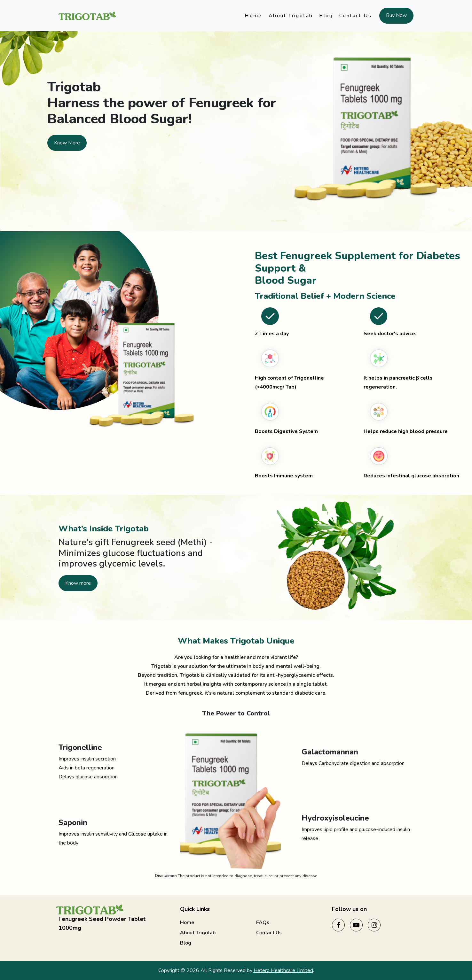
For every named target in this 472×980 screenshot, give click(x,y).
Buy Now (396, 15)
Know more (78, 583)
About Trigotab (291, 16)
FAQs (263, 922)
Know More (67, 143)
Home (253, 16)
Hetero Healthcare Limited (283, 970)
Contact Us (355, 16)
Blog (326, 16)
